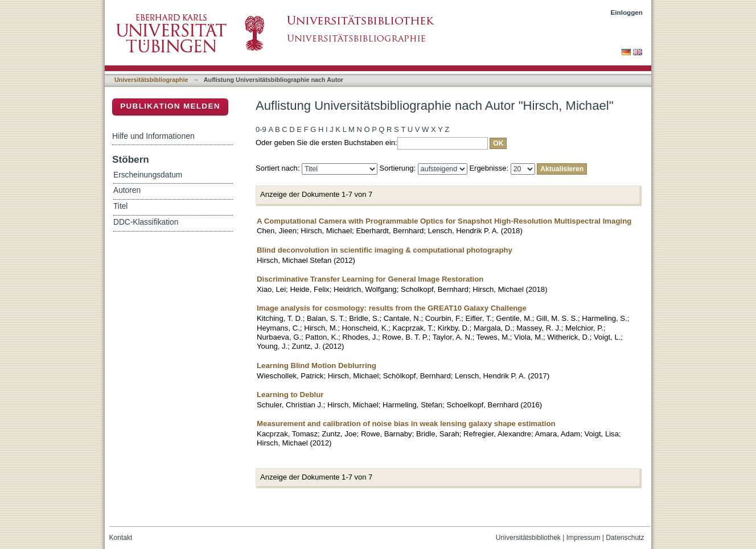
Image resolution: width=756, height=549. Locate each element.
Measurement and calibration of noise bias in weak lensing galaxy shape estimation (406, 424)
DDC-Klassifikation (146, 222)
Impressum (584, 538)
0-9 (261, 129)
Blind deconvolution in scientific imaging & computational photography (385, 250)
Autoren (127, 190)
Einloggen (627, 12)
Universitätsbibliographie (151, 80)
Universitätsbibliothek (528, 538)
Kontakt (121, 538)
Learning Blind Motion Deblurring (317, 366)
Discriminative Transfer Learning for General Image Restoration (370, 279)
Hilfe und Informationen (153, 136)
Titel (120, 206)
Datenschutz (625, 538)
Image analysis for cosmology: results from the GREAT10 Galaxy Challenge (392, 308)
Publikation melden (170, 106)
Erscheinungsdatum (148, 175)
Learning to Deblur (290, 395)
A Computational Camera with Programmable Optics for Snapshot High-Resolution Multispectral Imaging (444, 221)
